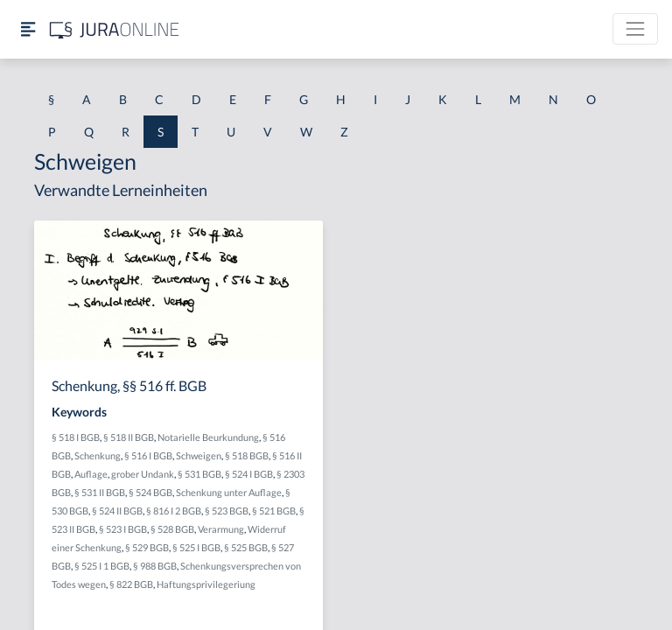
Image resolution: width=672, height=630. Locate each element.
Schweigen (199, 455)
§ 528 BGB (172, 529)
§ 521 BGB (274, 511)
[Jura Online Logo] (115, 29)
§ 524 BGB (150, 492)
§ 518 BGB (247, 455)
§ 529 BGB (147, 547)
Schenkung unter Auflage (229, 492)
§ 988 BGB (155, 566)
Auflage (91, 474)
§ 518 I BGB (76, 437)
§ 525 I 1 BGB (102, 566)
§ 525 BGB (246, 547)
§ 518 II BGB (129, 437)
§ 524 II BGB (117, 511)
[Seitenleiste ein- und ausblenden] (28, 29)
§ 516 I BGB (148, 455)
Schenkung (98, 455)
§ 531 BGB (199, 474)
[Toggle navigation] (635, 29)
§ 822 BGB (131, 584)
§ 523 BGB (227, 511)
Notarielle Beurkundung (208, 437)
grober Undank (143, 474)
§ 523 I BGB (123, 529)
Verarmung (221, 529)
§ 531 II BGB (100, 492)
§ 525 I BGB (196, 547)
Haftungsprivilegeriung (206, 584)
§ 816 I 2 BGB (174, 511)
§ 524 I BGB (249, 474)
